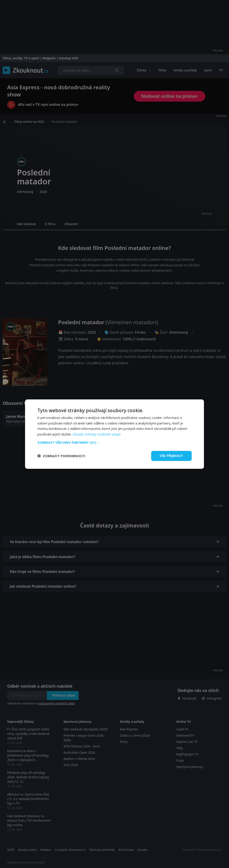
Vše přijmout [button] (171, 456)
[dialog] (114, 434)
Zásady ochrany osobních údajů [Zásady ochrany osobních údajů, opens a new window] (96, 434)
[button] (114, 442)
